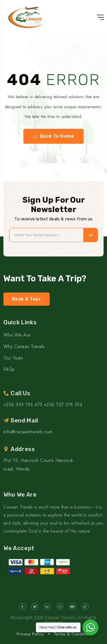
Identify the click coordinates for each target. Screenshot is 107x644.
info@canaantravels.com (28, 432)
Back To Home (54, 136)
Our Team (13, 358)
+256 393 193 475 (23, 405)
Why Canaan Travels (24, 346)
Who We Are (17, 335)
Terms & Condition (72, 634)
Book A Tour (27, 299)
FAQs (9, 369)
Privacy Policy (30, 634)
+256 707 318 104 (63, 405)
